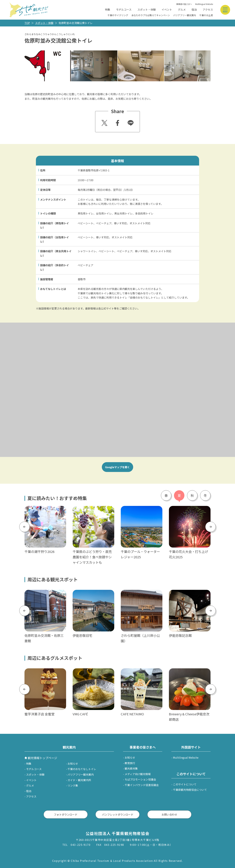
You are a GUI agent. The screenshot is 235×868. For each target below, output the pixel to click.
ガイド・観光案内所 (79, 780)
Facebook (117, 122)
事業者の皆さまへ (184, 4)
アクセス (208, 9)
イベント (167, 9)
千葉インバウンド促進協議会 (142, 785)
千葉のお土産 (206, 15)
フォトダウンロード (66, 814)
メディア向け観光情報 (138, 774)
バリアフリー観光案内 (185, 15)
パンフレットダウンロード (118, 814)
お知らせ (73, 764)
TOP (27, 23)
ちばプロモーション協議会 (140, 779)
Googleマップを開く (117, 467)
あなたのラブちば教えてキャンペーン (151, 15)
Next (211, 527)
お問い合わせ (169, 814)
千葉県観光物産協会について (190, 790)
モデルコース (124, 9)
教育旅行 (130, 763)
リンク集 (73, 785)
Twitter (104, 122)
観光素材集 (131, 768)
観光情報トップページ (42, 758)
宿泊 (194, 9)
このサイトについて (185, 784)
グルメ (182, 9)
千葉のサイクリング (118, 15)
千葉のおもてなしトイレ (82, 769)
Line (129, 121)
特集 (108, 9)
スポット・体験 (147, 9)
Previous (24, 527)
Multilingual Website (204, 4)
